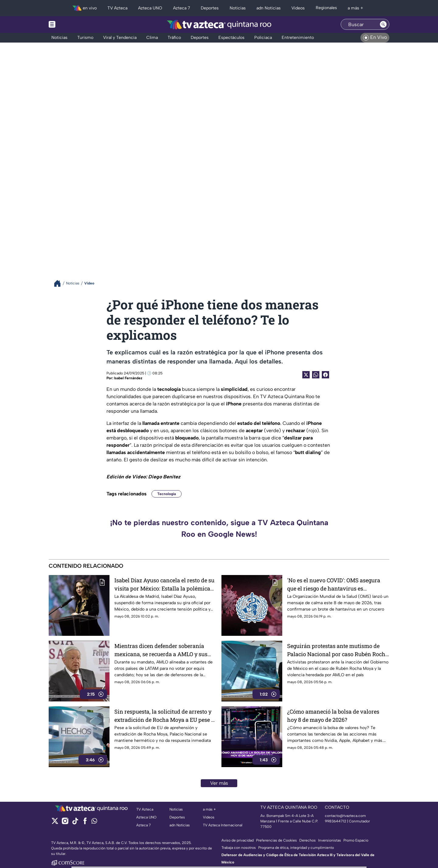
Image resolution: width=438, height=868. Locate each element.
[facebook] (85, 823)
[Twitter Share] (306, 375)
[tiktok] (75, 823)
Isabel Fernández (128, 378)
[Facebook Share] (325, 375)
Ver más (219, 783)
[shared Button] (316, 375)
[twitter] (55, 823)
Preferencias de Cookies (276, 840)
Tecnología (167, 494)
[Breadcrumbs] (60, 283)
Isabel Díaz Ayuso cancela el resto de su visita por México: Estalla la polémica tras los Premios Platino (164, 584)
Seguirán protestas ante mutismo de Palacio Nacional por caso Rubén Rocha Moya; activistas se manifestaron (338, 650)
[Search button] (383, 24)
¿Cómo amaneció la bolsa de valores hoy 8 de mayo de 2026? (333, 716)
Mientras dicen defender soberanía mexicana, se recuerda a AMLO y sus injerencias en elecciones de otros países (161, 650)
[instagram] (65, 823)
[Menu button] (73, 24)
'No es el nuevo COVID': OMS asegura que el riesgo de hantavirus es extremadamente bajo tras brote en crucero (334, 584)
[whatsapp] (94, 822)
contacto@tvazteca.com (345, 816)
